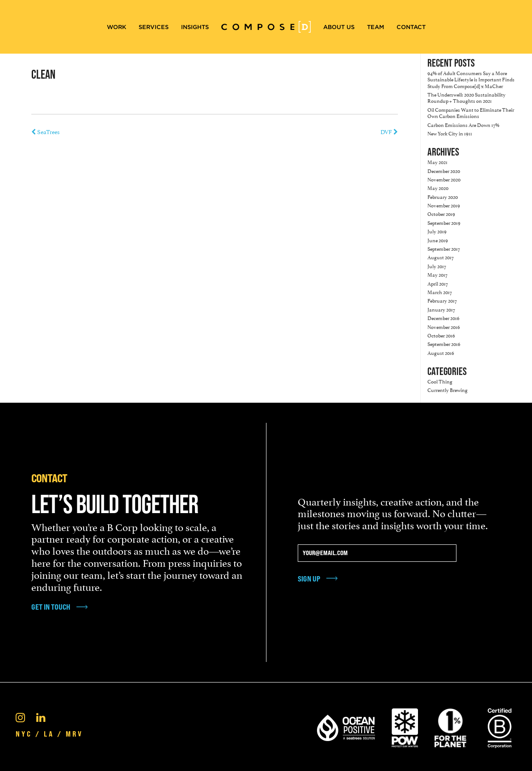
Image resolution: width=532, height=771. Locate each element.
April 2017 (438, 283)
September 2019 (444, 222)
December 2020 (444, 171)
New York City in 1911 (450, 133)
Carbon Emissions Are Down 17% (463, 124)
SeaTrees (45, 131)
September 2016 (444, 343)
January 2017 (441, 309)
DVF (389, 131)
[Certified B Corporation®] (500, 726)
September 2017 (444, 248)
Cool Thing (440, 381)
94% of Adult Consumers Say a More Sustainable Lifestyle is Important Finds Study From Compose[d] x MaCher (471, 79)
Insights (195, 27)
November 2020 (444, 179)
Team (376, 27)
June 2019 (438, 240)
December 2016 (443, 318)
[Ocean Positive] (346, 726)
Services (154, 27)
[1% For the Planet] (450, 726)
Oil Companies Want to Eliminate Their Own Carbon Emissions (471, 112)
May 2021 (437, 162)
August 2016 (441, 352)
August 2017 (441, 257)
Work (116, 27)
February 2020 (443, 196)
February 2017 (442, 300)
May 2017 (437, 274)
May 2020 (438, 187)
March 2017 (440, 292)
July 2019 (437, 231)
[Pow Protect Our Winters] (405, 726)
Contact (411, 27)
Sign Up (309, 579)
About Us (339, 27)
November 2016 (444, 327)
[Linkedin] (41, 716)
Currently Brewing (448, 390)
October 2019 (441, 213)
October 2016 (441, 335)
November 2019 (444, 205)
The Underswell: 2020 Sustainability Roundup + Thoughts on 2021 (467, 97)
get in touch (51, 607)
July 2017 (437, 266)
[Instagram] (20, 716)
